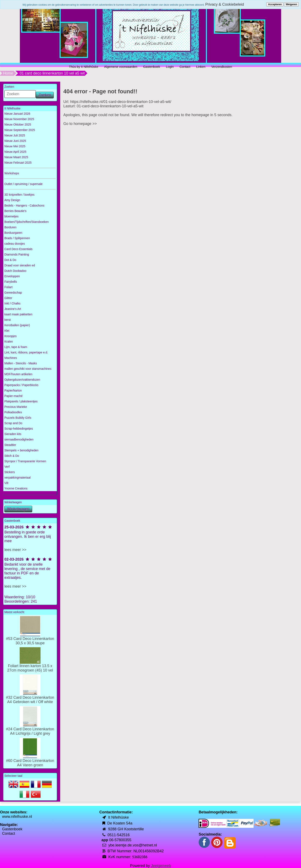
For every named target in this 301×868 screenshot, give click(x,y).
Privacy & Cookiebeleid (225, 4)
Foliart (8, 287)
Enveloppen (12, 276)
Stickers (10, 472)
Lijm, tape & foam (16, 347)
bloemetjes (11, 216)
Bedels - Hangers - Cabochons (24, 205)
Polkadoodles (13, 412)
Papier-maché (13, 396)
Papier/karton (13, 390)
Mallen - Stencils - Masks (21, 363)
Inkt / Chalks (12, 303)
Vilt (6, 483)
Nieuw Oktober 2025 (18, 125)
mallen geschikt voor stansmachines (28, 369)
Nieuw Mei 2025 (15, 146)
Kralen (9, 342)
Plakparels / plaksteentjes (21, 401)
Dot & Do (10, 260)
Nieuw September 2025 (20, 130)
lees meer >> (15, 550)
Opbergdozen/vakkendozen (22, 380)
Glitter (8, 298)
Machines (11, 358)
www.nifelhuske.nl (17, 817)
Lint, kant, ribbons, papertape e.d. (26, 352)
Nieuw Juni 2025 (15, 141)
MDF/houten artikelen (18, 374)
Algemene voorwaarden (121, 67)
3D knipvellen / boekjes (19, 195)
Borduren (10, 227)
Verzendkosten (222, 67)
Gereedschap (13, 293)
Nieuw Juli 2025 (15, 135)
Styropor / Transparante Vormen (25, 461)
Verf (7, 467)
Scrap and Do (13, 423)
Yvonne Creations (16, 488)
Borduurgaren (13, 233)
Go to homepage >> (80, 124)
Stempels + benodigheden (21, 450)
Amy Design (12, 200)
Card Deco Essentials (18, 249)
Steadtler (10, 445)
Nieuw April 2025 (15, 152)
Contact (185, 67)
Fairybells (11, 282)
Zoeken (45, 95)
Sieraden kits (13, 434)
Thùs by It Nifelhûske (84, 67)
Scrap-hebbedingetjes (19, 429)
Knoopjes (10, 336)
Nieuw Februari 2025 (18, 163)
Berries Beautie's (15, 211)
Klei (7, 331)
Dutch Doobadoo (15, 271)
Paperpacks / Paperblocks (21, 385)
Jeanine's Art (13, 309)
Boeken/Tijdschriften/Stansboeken (27, 222)
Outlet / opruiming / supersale (24, 184)
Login (170, 67)
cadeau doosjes (15, 244)
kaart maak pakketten (18, 314)
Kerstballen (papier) (17, 325)
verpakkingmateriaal (17, 478)
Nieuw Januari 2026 (17, 114)
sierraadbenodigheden (19, 439)
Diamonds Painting (17, 254)
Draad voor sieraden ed (20, 265)
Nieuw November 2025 (19, 119)
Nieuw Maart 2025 (16, 157)
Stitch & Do (12, 456)
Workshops (12, 173)
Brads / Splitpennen (17, 238)
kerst (8, 320)
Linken (201, 67)
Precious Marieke (16, 407)
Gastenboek (152, 67)
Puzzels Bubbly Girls (18, 418)
